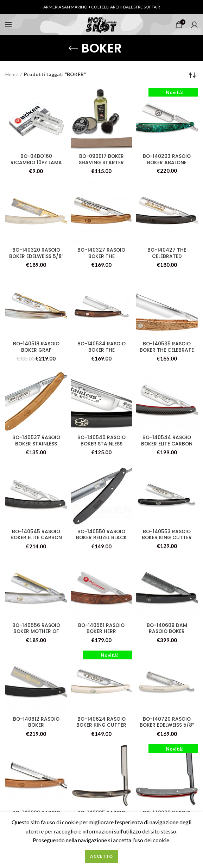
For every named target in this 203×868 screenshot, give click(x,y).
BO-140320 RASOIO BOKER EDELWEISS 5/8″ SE (36, 257)
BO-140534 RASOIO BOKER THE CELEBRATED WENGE (101, 350)
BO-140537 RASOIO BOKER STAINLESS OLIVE (36, 444)
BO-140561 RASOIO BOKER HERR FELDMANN (101, 632)
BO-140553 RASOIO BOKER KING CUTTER (167, 535)
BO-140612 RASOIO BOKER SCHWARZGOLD (36, 726)
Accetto (101, 856)
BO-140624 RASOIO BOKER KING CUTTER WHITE (101, 726)
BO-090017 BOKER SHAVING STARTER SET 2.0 (101, 163)
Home (12, 74)
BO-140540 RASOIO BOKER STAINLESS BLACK (101, 444)
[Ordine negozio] (192, 75)
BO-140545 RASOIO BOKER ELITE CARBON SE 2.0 (36, 538)
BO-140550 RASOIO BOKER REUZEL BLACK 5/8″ (101, 538)
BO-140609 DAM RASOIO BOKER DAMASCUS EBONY (167, 632)
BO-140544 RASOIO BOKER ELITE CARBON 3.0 (167, 444)
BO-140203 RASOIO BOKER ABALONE (167, 160)
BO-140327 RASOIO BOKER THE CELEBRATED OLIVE (101, 257)
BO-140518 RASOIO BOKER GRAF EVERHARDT (36, 350)
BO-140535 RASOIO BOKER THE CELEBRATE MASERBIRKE (167, 350)
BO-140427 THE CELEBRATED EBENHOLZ (167, 257)
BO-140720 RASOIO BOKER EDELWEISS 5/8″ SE (167, 726)
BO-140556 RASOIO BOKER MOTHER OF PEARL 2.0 (36, 632)
